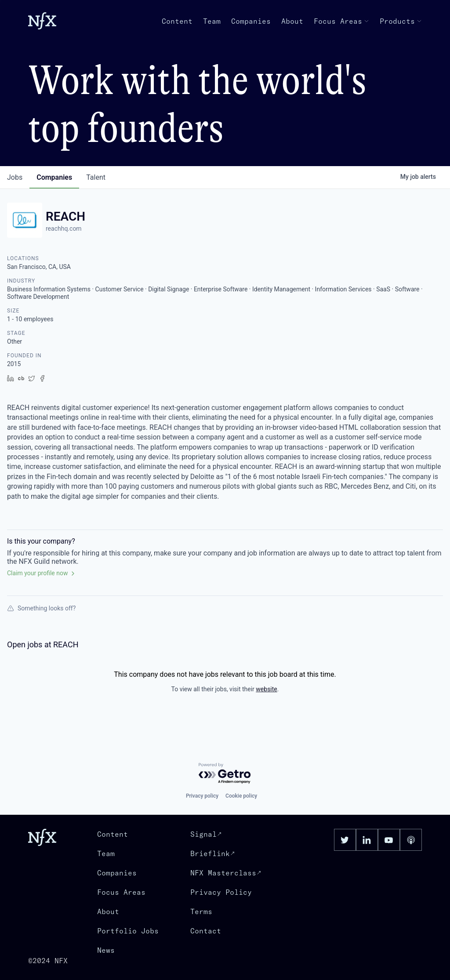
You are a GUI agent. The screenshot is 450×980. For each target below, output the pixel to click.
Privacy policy (202, 796)
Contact (206, 931)
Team (212, 21)
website (266, 689)
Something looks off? (41, 608)
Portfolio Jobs (128, 931)
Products (401, 21)
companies (54, 177)
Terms (201, 911)
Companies (251, 21)
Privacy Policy (221, 892)
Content (177, 21)
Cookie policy (241, 796)
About (292, 21)
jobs (15, 177)
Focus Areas (341, 21)
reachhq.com (64, 229)
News (106, 950)
